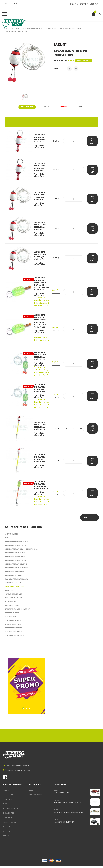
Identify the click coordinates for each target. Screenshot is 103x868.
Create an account (36, 797)
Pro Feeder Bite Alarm (14, 600)
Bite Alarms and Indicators (75, 29)
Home (5, 29)
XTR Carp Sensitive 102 (14, 630)
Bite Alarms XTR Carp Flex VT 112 (19, 543)
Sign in (31, 792)
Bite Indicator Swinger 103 (16, 558)
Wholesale (8, 833)
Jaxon (46, 107)
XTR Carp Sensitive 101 (14, 626)
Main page (7, 792)
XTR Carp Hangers (12, 615)
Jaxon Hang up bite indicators (16, 31)
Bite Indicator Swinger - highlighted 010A (22, 551)
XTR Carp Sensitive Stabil (15, 637)
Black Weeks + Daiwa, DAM (64, 824)
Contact (7, 838)
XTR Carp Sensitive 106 (14, 634)
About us (7, 829)
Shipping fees (9, 801)
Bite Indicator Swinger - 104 (16, 547)
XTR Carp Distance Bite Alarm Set (19, 611)
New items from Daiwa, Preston (67, 804)
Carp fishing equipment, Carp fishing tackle (42, 29)
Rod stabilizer (11, 604)
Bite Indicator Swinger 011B (16, 555)
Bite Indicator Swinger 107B (16, 562)
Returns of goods (11, 810)
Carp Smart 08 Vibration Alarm (18, 581)
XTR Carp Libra (11, 619)
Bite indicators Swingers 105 (17, 577)
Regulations (8, 797)
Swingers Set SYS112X (14, 607)
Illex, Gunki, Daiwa (61, 794)
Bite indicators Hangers (15, 573)
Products (16, 29)
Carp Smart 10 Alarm (14, 585)
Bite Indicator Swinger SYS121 (17, 566)
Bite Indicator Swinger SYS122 (17, 570)
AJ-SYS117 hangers (13, 536)
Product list (27, 107)
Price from (72, 60)
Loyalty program (10, 824)
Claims (6, 806)
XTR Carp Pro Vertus (14, 622)
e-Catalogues (9, 815)
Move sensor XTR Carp (14, 596)
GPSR (79, 107)
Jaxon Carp (10, 592)
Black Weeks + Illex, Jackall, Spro (68, 814)
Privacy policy (9, 819)
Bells (7, 540)
